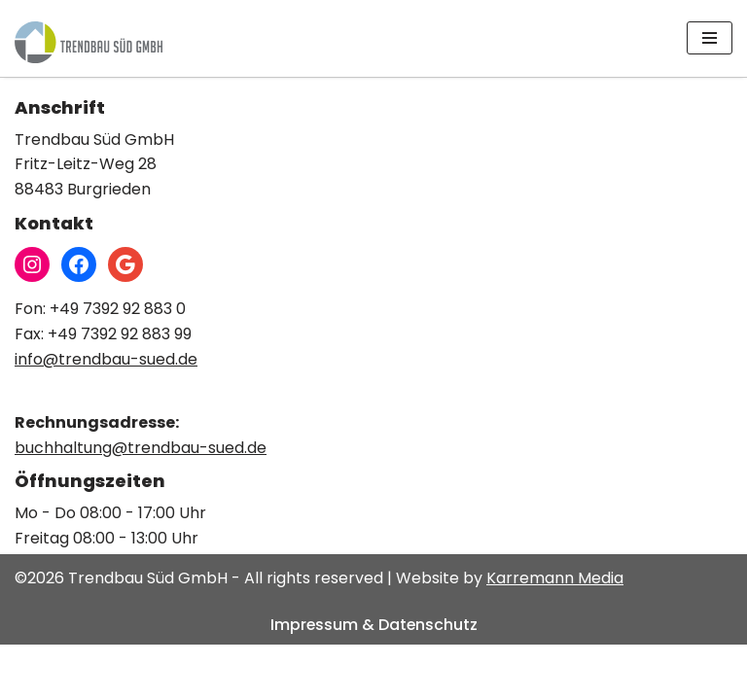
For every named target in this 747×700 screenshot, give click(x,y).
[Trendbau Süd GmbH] (89, 42)
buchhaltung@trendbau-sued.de (141, 502)
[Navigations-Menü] (710, 38)
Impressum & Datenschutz (374, 679)
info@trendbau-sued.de (106, 414)
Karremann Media (555, 633)
